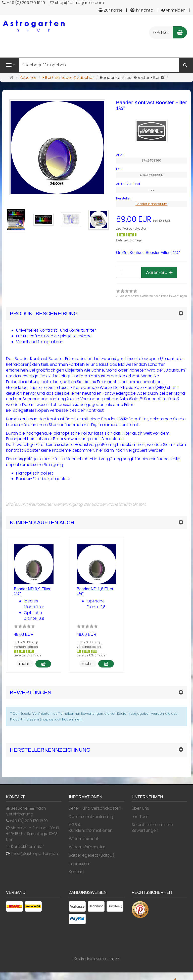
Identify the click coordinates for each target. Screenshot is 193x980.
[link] (152, 294)
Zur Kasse (110, 10)
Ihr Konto (142, 10)
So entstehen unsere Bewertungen (152, 828)
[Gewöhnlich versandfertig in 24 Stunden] (127, 235)
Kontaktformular (25, 847)
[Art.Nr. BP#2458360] (152, 155)
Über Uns (140, 808)
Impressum (80, 864)
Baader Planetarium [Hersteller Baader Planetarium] (151, 204)
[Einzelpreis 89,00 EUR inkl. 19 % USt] (152, 219)
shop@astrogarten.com (35, 854)
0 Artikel (161, 33)
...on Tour (140, 817)
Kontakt (77, 872)
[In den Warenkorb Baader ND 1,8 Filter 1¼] (106, 664)
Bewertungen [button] (31, 692)
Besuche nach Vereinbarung (26, 811)
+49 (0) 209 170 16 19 (29, 821)
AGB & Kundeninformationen (91, 828)
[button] (96, 522)
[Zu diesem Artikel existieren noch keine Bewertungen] (25, 627)
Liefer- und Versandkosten (95, 808)
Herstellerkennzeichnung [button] (50, 750)
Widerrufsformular (87, 847)
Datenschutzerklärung (91, 817)
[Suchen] (185, 65)
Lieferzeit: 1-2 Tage (28, 655)
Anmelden (173, 10)
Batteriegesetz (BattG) (91, 855)
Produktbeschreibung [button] (44, 313)
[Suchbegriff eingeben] (99, 65)
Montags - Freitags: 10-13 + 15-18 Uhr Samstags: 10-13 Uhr (33, 834)
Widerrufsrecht (84, 839)
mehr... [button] (25, 664)
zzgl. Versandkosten (132, 228)
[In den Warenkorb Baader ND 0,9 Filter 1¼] (43, 664)
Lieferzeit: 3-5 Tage (129, 240)
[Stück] (128, 272)
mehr (78, 719)
